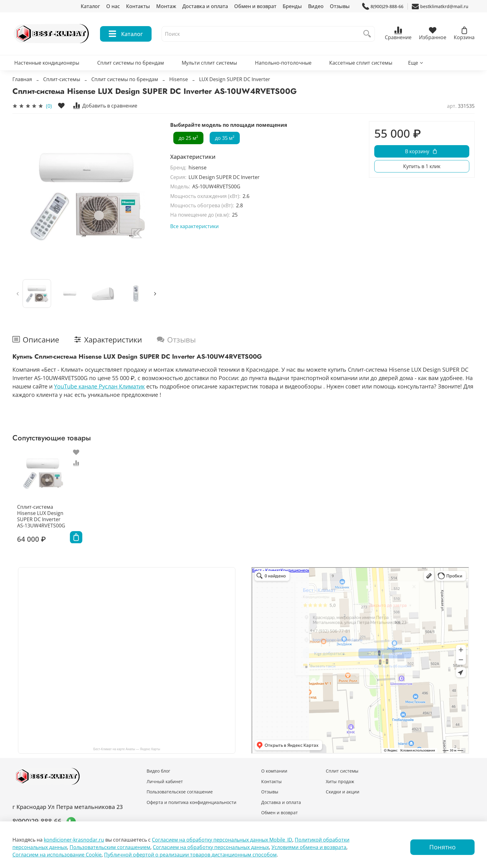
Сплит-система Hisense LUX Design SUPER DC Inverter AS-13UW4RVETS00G (39, 520)
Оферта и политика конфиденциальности (191, 802)
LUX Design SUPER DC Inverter (235, 79)
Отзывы (340, 6)
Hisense (179, 79)
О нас (113, 6)
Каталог (90, 6)
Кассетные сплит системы (361, 63)
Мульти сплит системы (209, 63)
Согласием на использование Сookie (57, 855)
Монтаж (166, 6)
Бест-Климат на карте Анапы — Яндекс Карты (127, 749)
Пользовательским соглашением (110, 847)
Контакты (138, 6)
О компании (274, 771)
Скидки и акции (343, 792)
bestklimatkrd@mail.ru (440, 6)
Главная (22, 79)
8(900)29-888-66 (383, 6)
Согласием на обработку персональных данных (211, 847)
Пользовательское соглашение (180, 792)
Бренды (292, 6)
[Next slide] (155, 294)
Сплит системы (342, 771)
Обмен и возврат (255, 6)
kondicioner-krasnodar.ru (74, 840)
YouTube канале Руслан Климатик (99, 386)
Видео (316, 6)
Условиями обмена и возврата (309, 847)
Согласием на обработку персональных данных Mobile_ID (222, 840)
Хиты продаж (340, 781)
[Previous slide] (18, 294)
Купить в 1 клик (422, 166)
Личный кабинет (165, 781)
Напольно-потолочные (283, 63)
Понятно (442, 847)
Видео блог (158, 771)
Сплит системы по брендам (131, 63)
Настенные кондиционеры (47, 63)
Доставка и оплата (205, 6)
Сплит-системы (62, 79)
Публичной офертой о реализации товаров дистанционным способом (190, 855)
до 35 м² (225, 138)
